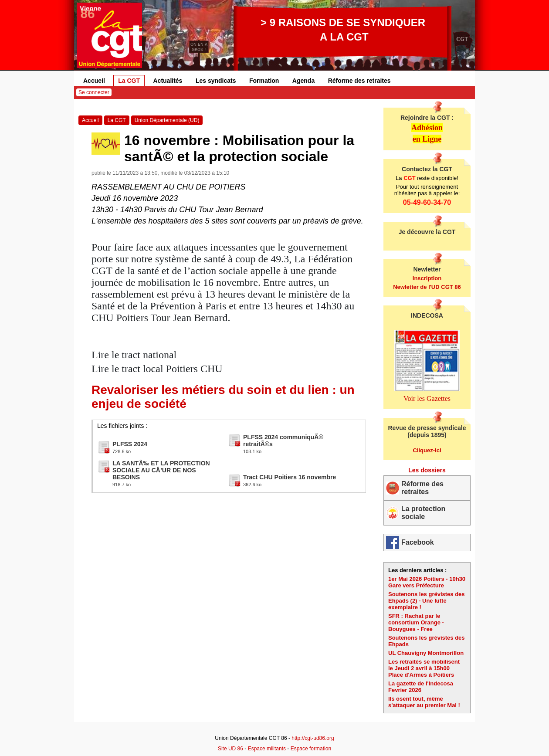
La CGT (129, 81)
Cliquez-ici (427, 450)
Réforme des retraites (359, 81)
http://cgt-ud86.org (313, 738)
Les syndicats (216, 81)
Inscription (427, 278)
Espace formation (311, 749)
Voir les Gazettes (427, 398)
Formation (264, 81)
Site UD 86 (230, 749)
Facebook (418, 542)
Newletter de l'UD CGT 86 (427, 287)
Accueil (94, 81)
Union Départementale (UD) (167, 120)
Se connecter (94, 92)
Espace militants (267, 749)
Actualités (168, 81)
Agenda (303, 81)
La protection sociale (423, 513)
